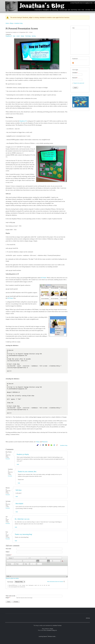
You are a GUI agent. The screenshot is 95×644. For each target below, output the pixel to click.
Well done (19, 490)
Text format (10, 582)
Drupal (51, 629)
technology (77, 2)
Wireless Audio (52, 636)
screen (18, 36)
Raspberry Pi (9, 36)
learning (71, 2)
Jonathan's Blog (51, 630)
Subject (8, 552)
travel (83, 2)
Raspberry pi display (23, 454)
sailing (88, 2)
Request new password (79, 83)
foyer (14, 36)
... (48, 635)
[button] (10, 558)
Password (75, 78)
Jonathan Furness (57, 626)
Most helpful (19, 504)
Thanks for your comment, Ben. (27, 472)
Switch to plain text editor (12, 578)
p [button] (10, 576)
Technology (28, 36)
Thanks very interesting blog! (23, 534)
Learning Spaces (43, 636)
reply (18, 464)
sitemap (88, 618)
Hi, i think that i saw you (22, 519)
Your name (8, 549)
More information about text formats (55, 582)
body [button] (8, 576)
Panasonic (45, 442)
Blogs (12, 23)
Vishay (38, 442)
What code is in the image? (10, 597)
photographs (64, 2)
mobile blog (56, 2)
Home (7, 23)
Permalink (8, 459)
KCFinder (43, 278)
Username (75, 73)
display (22, 36)
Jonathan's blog (18, 23)
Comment (9, 555)
